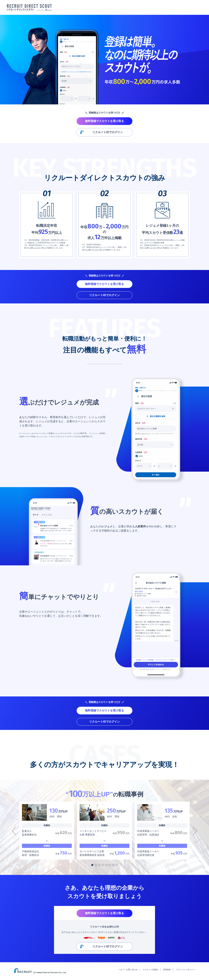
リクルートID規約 (150, 970)
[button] (92, 865)
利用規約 (167, 970)
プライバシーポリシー (185, 970)
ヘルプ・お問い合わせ (128, 970)
